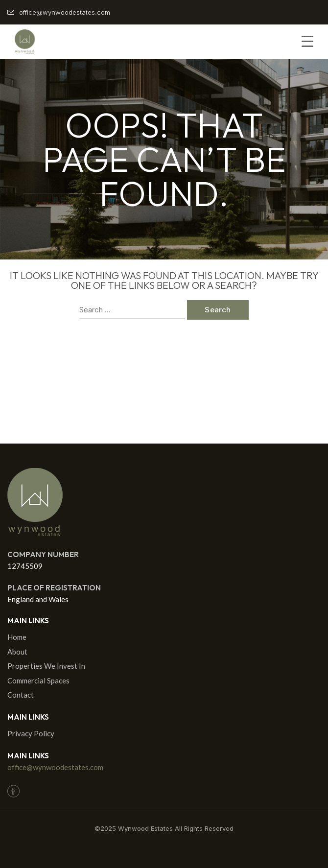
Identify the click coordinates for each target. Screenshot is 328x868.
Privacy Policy (31, 733)
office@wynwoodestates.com (55, 767)
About (17, 652)
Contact (21, 695)
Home (17, 637)
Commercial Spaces (38, 680)
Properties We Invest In (46, 666)
